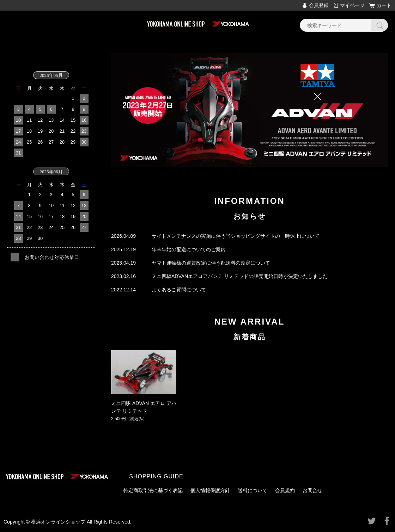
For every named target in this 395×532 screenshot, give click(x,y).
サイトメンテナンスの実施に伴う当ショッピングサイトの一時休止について (236, 236)
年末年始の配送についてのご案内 (189, 249)
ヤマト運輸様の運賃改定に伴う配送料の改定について (211, 263)
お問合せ (312, 490)
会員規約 (285, 490)
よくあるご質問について (179, 290)
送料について (253, 490)
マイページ (352, 5)
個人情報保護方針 (210, 490)
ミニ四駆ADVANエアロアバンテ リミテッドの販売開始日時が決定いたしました (240, 276)
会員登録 (319, 5)
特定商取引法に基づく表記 (153, 490)
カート (384, 5)
